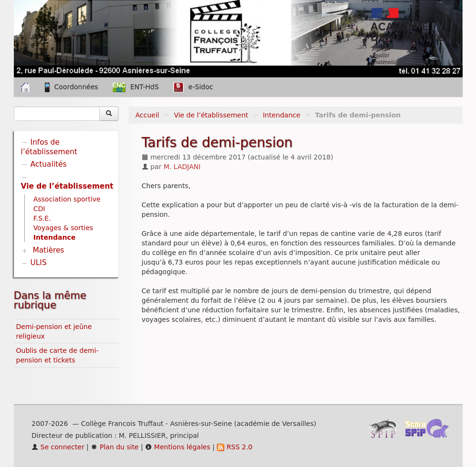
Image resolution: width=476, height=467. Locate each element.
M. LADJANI (182, 167)
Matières (48, 250)
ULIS (39, 263)
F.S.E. (42, 218)
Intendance (281, 115)
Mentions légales (178, 447)
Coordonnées (72, 87)
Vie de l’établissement (211, 115)
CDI (39, 209)
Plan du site (115, 447)
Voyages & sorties (63, 228)
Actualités (49, 164)
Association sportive (67, 199)
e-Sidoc (193, 87)
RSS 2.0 (235, 447)
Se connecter (58, 447)
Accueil (148, 115)
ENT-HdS (136, 87)
